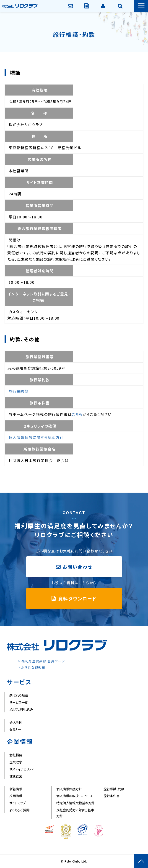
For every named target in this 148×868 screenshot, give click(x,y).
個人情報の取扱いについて (75, 796)
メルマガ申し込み (21, 709)
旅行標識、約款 (114, 789)
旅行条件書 (112, 796)
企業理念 (16, 762)
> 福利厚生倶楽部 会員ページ (42, 661)
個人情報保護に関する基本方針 (36, 437)
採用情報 (16, 796)
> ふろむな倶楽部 (32, 667)
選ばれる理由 (19, 695)
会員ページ (103, 6)
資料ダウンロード (87, 6)
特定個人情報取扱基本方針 (75, 803)
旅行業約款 (19, 391)
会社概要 (16, 755)
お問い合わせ (71, 6)
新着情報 (16, 789)
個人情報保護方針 (69, 789)
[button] (141, 6)
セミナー (15, 729)
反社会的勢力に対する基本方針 (75, 813)
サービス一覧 (19, 702)
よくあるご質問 (19, 810)
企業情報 (121, 6)
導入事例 (16, 722)
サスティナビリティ (22, 769)
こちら (77, 414)
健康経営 (16, 776)
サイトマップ (18, 803)
